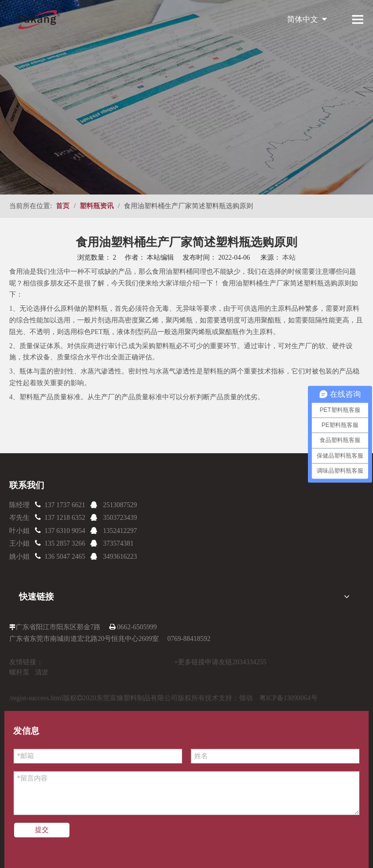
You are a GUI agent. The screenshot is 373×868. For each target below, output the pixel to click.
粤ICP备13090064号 (288, 698)
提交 (42, 830)
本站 (289, 257)
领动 (246, 698)
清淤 (42, 672)
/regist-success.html (36, 698)
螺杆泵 (19, 672)
